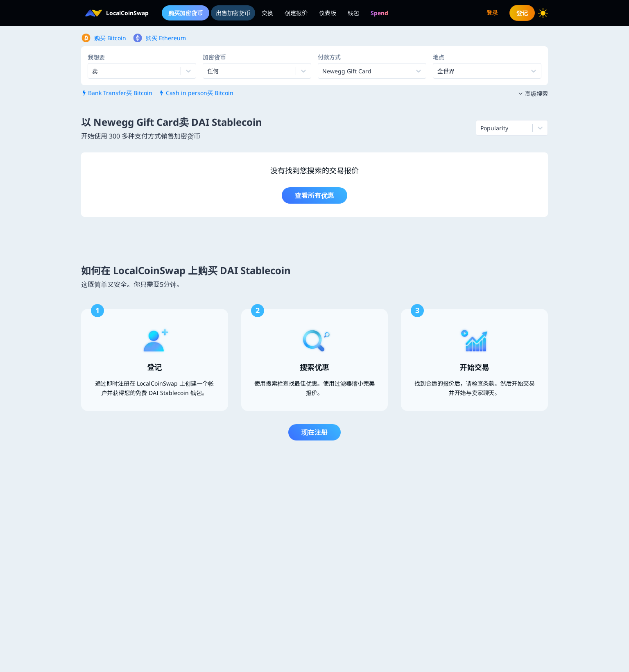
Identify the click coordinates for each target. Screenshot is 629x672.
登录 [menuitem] (492, 12)
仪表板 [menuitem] (328, 13)
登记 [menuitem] (522, 13)
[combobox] (208, 71)
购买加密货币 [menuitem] (186, 13)
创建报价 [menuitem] (296, 13)
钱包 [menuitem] (353, 13)
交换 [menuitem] (267, 13)
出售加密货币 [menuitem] (233, 13)
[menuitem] (379, 13)
